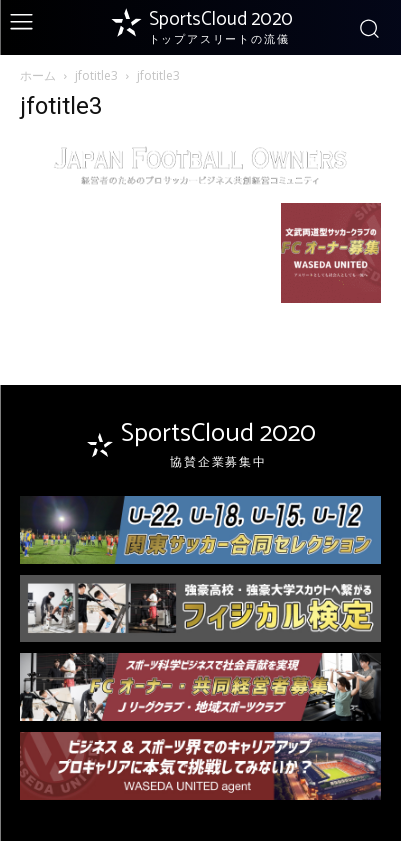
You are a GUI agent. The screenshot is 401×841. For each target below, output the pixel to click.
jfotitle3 (96, 75)
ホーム (38, 75)
